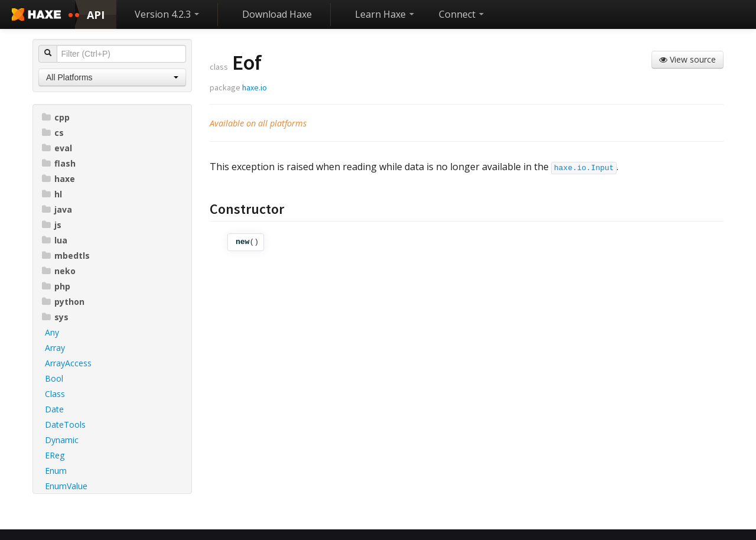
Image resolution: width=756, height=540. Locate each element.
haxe (58, 179)
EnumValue (66, 486)
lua (55, 240)
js (52, 225)
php (56, 286)
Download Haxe (277, 14)
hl (52, 194)
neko (59, 271)
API (96, 15)
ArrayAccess (68, 363)
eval (57, 148)
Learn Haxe (384, 14)
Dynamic (62, 440)
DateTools (65, 424)
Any (52, 332)
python (63, 302)
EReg (55, 455)
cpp (56, 117)
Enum (56, 471)
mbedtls (66, 256)
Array (55, 348)
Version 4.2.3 (167, 14)
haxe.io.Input (584, 168)
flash (59, 163)
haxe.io (255, 87)
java (57, 209)
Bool (54, 378)
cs (53, 133)
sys (55, 317)
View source (687, 59)
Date (54, 409)
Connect (461, 14)
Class (55, 394)
